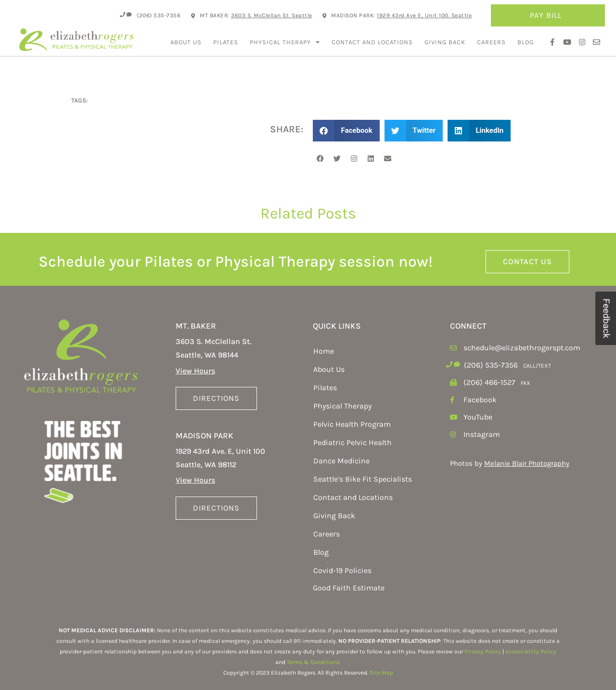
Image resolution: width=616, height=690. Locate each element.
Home (324, 351)
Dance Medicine (341, 461)
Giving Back (445, 42)
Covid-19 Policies (342, 570)
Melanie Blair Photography (527, 463)
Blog (526, 42)
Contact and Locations (372, 42)
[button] (346, 131)
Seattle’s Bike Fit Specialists (363, 479)
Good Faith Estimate (349, 588)
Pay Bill (548, 15)
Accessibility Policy (531, 652)
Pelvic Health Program (352, 424)
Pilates (226, 42)
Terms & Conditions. (314, 662)
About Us (186, 42)
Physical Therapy (285, 42)
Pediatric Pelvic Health (353, 442)
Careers (491, 42)
